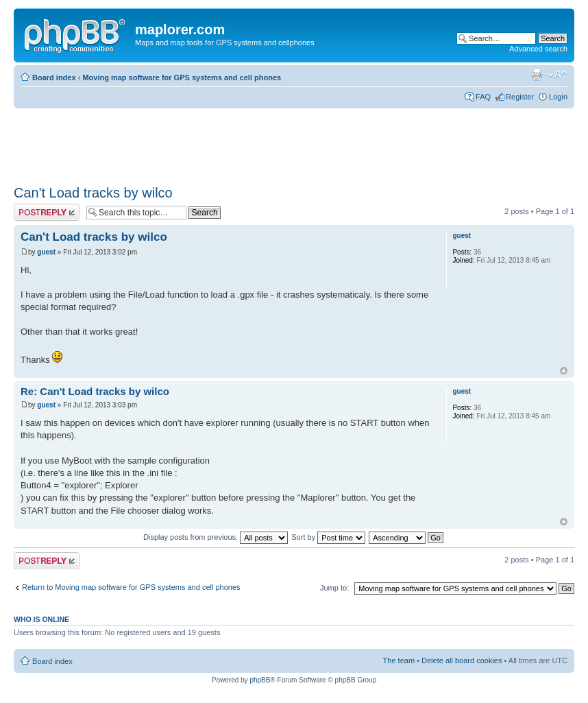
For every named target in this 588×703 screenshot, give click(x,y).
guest (46, 252)
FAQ (483, 97)
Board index (54, 78)
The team (399, 660)
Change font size (558, 75)
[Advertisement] (263, 142)
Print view (537, 75)
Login (558, 97)
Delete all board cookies (462, 660)
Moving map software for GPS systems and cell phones (182, 78)
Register (520, 97)
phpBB (260, 680)
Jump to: (334, 588)
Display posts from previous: (216, 537)
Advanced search (538, 49)
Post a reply (47, 212)
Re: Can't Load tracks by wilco (95, 391)
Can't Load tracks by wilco (93, 193)
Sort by (328, 537)
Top (564, 371)
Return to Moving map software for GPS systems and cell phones (131, 587)
